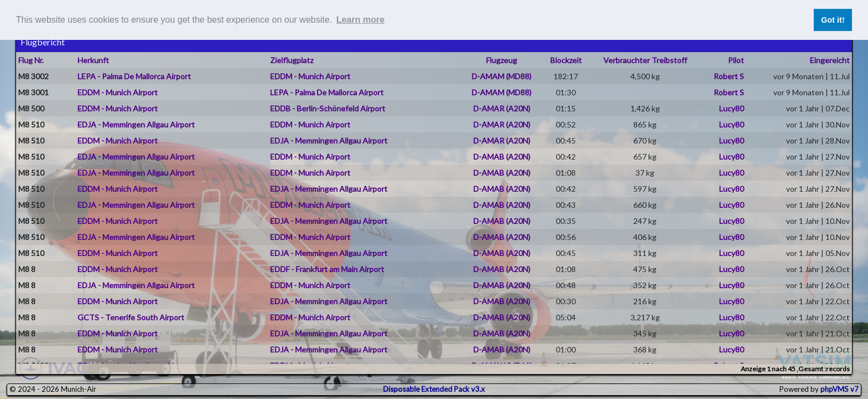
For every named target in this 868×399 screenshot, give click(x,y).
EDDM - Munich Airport (310, 76)
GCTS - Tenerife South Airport (131, 317)
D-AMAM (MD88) (502, 76)
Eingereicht (830, 60)
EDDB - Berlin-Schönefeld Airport (328, 108)
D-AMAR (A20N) (502, 108)
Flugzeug (502, 60)
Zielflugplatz (292, 60)
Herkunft (93, 60)
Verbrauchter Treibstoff (645, 60)
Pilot (736, 60)
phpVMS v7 (839, 389)
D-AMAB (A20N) (502, 157)
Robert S (729, 76)
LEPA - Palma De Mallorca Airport (134, 76)
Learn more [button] (360, 20)
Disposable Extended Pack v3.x (434, 389)
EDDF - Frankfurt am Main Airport (327, 269)
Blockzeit (566, 60)
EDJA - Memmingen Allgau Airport (136, 124)
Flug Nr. (31, 60)
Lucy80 (732, 108)
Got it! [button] (833, 20)
